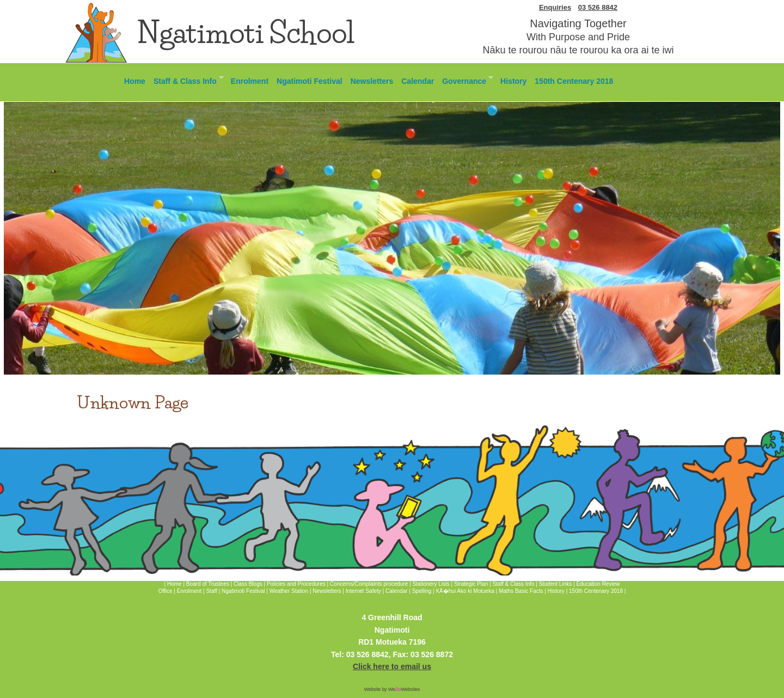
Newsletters (372, 81)
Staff (212, 591)
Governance (465, 80)
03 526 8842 (598, 7)
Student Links (556, 584)
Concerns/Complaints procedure (369, 584)
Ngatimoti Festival (310, 81)
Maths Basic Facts (521, 591)
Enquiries (555, 7)
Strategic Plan (471, 584)
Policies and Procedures (296, 584)
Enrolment (250, 81)
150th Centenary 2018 (574, 81)
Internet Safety (363, 591)
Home (135, 81)
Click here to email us (392, 666)
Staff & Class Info (186, 80)
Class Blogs (248, 584)
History (513, 81)
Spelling (422, 591)
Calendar (418, 81)
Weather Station (289, 591)
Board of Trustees (208, 584)
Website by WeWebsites (392, 689)
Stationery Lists (431, 584)
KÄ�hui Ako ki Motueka (465, 591)
